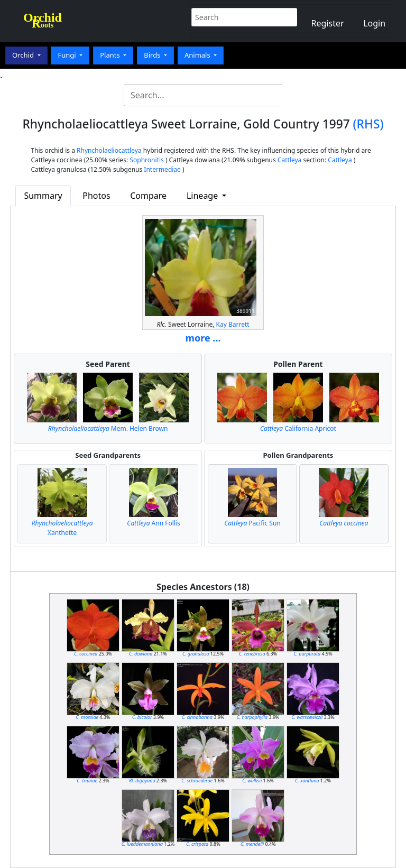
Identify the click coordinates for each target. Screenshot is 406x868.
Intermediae (162, 169)
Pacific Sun (252, 523)
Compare (148, 196)
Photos (96, 196)
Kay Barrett (233, 324)
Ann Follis (153, 523)
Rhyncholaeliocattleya (109, 150)
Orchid (24, 55)
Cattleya (289, 160)
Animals (198, 55)
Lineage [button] (203, 196)
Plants (111, 55)
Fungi (68, 55)
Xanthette (62, 528)
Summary (43, 196)
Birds (153, 55)
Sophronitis (146, 160)
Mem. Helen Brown (108, 428)
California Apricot (298, 428)
